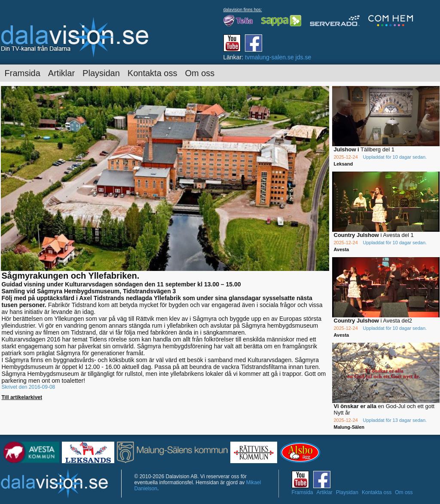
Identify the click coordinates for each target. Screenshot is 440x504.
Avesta (342, 249)
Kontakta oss (153, 73)
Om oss (200, 73)
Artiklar (61, 73)
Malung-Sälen (349, 427)
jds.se (304, 57)
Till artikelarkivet (22, 397)
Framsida (23, 73)
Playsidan (101, 73)
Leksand (344, 164)
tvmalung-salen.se (269, 57)
